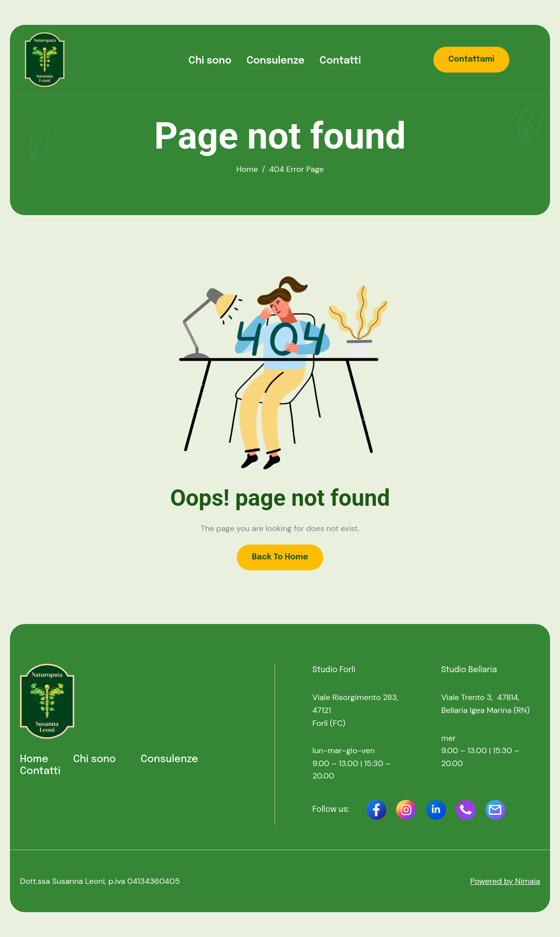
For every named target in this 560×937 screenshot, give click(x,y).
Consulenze (275, 61)
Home (34, 759)
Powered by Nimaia (505, 881)
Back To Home (280, 557)
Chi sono (210, 61)
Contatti (341, 61)
